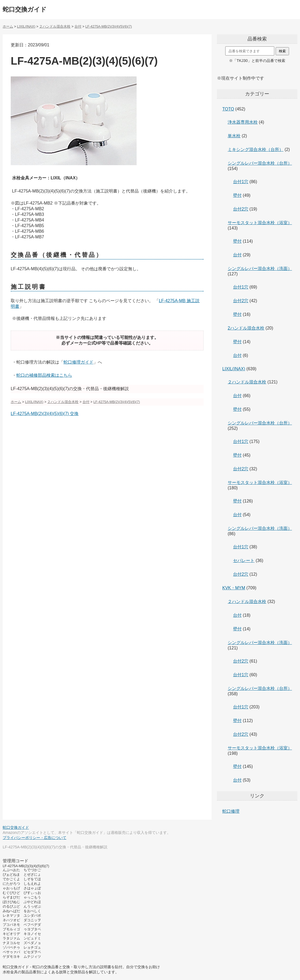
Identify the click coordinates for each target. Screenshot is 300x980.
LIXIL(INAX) (234, 369)
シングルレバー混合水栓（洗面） (260, 269)
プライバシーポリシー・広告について (35, 838)
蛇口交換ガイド (25, 9)
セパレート (244, 561)
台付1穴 (241, 182)
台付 (237, 255)
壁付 (237, 195)
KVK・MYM (234, 588)
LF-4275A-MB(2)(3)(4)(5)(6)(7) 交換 (45, 414)
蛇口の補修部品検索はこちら (44, 375)
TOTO (228, 109)
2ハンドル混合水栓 (246, 328)
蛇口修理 (231, 811)
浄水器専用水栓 (243, 122)
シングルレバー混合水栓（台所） (260, 163)
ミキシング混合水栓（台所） (256, 149)
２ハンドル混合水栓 (247, 382)
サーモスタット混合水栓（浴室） (260, 223)
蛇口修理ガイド (78, 362)
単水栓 (234, 136)
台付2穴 (241, 209)
